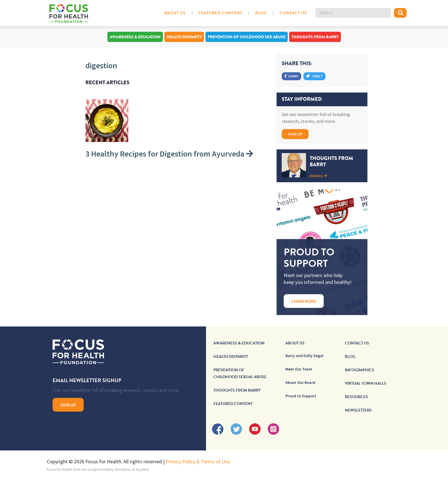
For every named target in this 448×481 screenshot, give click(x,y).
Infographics (360, 370)
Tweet (314, 76)
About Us (175, 13)
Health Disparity (184, 37)
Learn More (304, 301)
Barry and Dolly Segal (304, 356)
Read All (318, 176)
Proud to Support (301, 396)
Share (291, 76)
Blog (261, 13)
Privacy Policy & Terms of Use (198, 461)
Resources (356, 397)
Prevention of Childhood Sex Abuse (247, 37)
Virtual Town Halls (366, 383)
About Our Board (300, 382)
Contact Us (293, 13)
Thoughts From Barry (315, 37)
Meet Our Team (299, 369)
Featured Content (220, 13)
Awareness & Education (135, 37)
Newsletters (358, 410)
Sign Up (295, 134)
